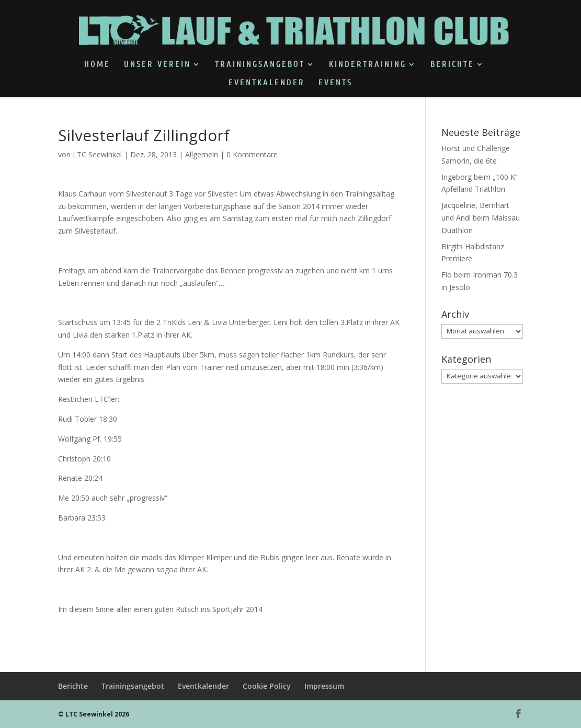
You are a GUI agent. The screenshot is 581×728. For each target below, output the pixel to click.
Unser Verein (157, 65)
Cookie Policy (267, 686)
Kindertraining (368, 65)
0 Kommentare (252, 154)
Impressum (324, 686)
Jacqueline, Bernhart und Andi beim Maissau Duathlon (481, 218)
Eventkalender (267, 83)
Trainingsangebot (260, 65)
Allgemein (202, 154)
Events (335, 83)
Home (97, 65)
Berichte (452, 65)
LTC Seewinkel (97, 154)
